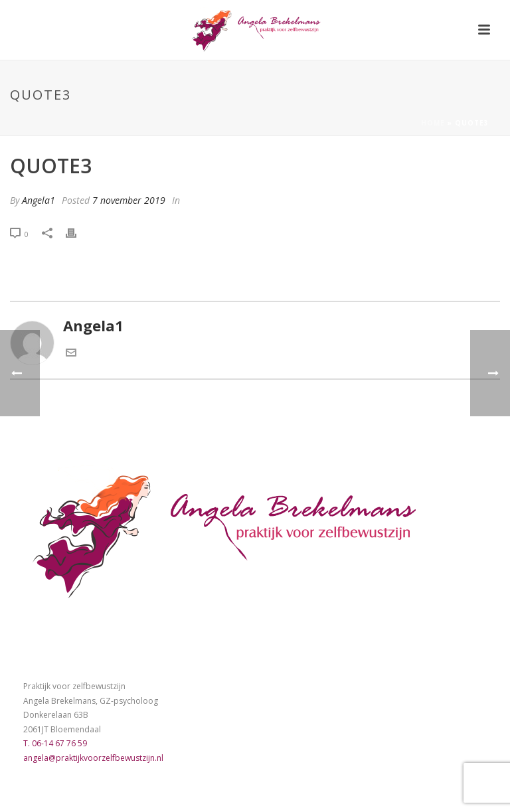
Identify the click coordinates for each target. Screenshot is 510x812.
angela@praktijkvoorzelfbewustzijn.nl (93, 758)
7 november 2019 (129, 200)
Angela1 (39, 200)
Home (433, 123)
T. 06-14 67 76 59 (55, 743)
